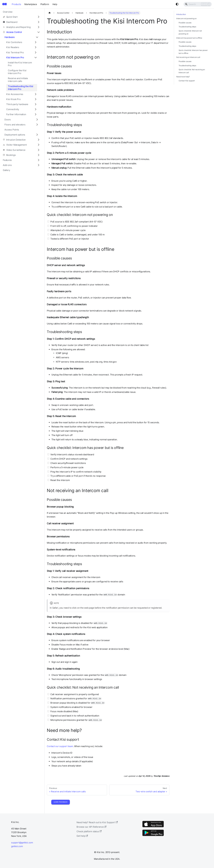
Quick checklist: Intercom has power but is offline (193, 52)
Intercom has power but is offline (189, 38)
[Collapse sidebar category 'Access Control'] (38, 32)
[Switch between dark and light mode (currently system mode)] (177, 4)
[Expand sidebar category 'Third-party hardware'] (36, 104)
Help (55, 4)
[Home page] (49, 13)
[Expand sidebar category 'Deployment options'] (37, 135)
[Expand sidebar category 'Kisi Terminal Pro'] (36, 52)
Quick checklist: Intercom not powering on (190, 32)
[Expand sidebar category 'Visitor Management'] (38, 145)
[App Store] (153, 827)
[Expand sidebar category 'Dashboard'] (38, 22)
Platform (45, 4)
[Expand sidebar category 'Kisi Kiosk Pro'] (36, 99)
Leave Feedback (61, 802)
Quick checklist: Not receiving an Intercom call (192, 71)
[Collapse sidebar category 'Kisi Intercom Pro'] (36, 57)
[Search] (198, 4)
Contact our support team (60, 746)
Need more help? (183, 77)
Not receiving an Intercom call (188, 57)
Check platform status (89, 831)
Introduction (181, 14)
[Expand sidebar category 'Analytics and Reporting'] (38, 27)
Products (16, 4)
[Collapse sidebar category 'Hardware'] (37, 37)
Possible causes (185, 23)
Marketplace (31, 4)
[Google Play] (153, 836)
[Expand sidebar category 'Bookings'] (38, 155)
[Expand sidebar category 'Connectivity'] (36, 109)
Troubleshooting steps (187, 27)
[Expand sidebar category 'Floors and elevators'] (37, 125)
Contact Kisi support (187, 81)
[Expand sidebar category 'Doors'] (37, 119)
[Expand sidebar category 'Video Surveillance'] (38, 150)
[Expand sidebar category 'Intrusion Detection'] (38, 140)
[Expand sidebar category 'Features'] (38, 160)
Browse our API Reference (91, 827)
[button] (21, 17)
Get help (82, 836)
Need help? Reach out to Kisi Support (97, 822)
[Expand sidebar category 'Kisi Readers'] (36, 47)
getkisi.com (17, 846)
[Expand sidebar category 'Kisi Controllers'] (36, 42)
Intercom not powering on (186, 18)
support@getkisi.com (22, 843)
